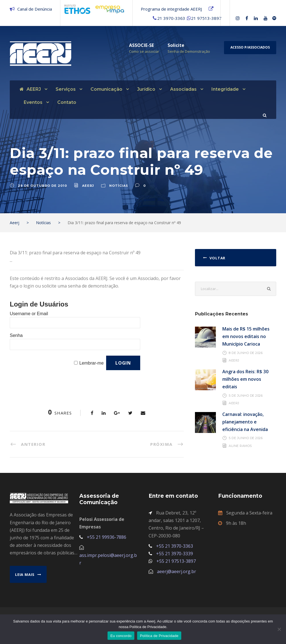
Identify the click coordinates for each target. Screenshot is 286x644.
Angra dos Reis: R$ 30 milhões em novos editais (245, 379)
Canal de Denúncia (35, 9)
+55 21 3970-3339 (175, 554)
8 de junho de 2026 (246, 353)
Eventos (33, 102)
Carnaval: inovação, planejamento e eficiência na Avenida (245, 422)
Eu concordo (121, 636)
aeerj (88, 186)
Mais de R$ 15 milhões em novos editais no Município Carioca (246, 336)
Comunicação (106, 89)
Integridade (225, 89)
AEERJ (30, 89)
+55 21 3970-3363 (175, 546)
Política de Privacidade (159, 636)
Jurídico (146, 89)
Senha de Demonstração (189, 51)
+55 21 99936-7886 (107, 537)
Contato (67, 102)
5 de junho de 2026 (246, 395)
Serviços (66, 89)
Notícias (119, 186)
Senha (16, 335)
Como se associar (144, 51)
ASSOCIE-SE (141, 45)
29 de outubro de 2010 (42, 186)
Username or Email (29, 314)
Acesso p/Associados (250, 47)
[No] (279, 629)
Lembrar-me (91, 363)
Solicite (176, 45)
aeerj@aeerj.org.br (177, 571)
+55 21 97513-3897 (176, 561)
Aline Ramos (240, 446)
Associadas (183, 89)
